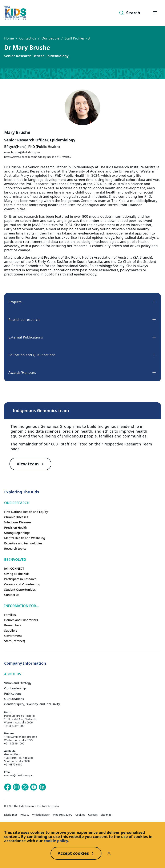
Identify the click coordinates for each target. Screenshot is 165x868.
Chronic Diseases (16, 517)
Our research (17, 503)
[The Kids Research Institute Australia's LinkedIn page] (42, 787)
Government (13, 636)
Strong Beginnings (17, 533)
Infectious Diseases (18, 522)
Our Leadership (15, 688)
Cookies (80, 815)
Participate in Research (20, 579)
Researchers (13, 625)
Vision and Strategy (18, 683)
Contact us (28, 38)
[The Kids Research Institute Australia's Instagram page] (16, 787)
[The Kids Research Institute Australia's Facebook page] (8, 787)
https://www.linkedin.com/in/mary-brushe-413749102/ (38, 157)
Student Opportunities (20, 589)
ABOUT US (13, 674)
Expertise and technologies (23, 543)
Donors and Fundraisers (21, 620)
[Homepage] (15, 13)
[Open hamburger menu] (155, 13)
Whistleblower (41, 815)
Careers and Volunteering (22, 584)
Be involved (15, 560)
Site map (106, 815)
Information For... (21, 606)
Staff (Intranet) (15, 641)
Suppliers (11, 630)
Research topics (15, 549)
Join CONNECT (14, 568)
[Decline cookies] (109, 853)
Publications (13, 693)
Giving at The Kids (17, 574)
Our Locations (14, 699)
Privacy (25, 815)
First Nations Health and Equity (26, 512)
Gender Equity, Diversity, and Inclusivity (32, 704)
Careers (93, 815)
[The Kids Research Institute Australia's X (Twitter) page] (25, 787)
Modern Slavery (63, 815)
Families (10, 615)
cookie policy (56, 841)
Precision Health (16, 528)
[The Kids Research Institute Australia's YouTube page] (34, 787)
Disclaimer (11, 815)
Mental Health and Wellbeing (25, 538)
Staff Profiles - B (77, 38)
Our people (50, 38)
